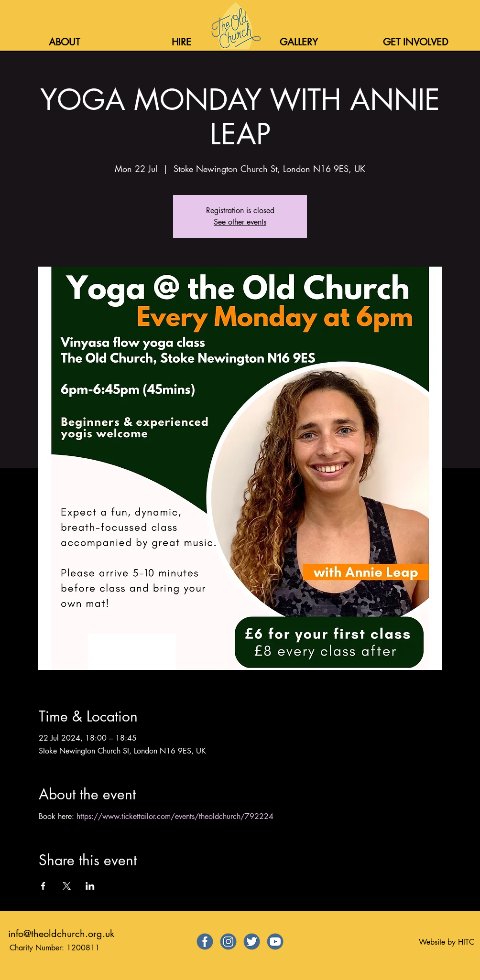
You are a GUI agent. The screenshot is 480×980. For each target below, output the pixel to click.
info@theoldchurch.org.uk (61, 934)
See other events (240, 222)
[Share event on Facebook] (43, 886)
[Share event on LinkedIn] (90, 886)
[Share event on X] (67, 886)
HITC (466, 942)
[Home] (235, 26)
